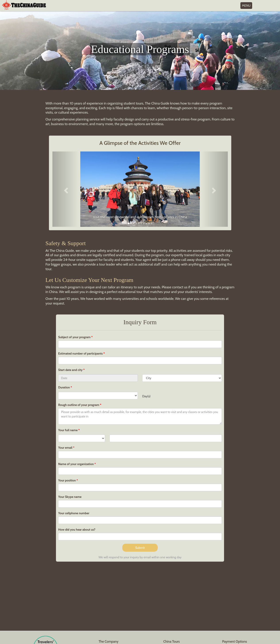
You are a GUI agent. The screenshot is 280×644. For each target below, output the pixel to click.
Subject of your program (74, 337)
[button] (66, 189)
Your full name (68, 430)
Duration (64, 387)
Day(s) (146, 396)
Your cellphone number (74, 513)
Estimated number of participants (80, 353)
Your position (67, 480)
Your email (65, 448)
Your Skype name (70, 497)
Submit (140, 548)
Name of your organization (76, 464)
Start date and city (71, 370)
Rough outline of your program (79, 405)
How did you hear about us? (77, 530)
